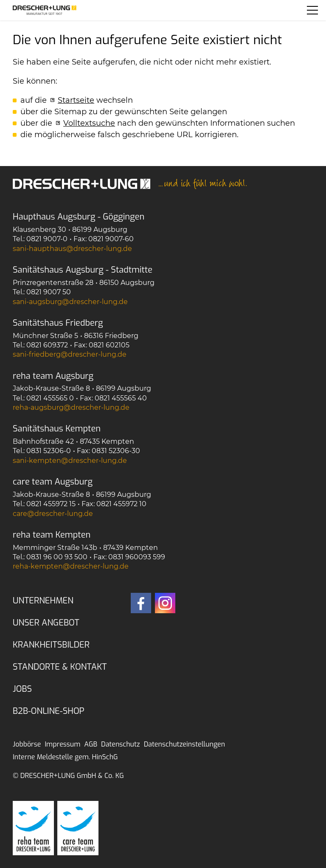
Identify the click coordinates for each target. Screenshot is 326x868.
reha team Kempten (52, 535)
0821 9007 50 (49, 292)
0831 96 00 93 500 (57, 557)
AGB (91, 744)
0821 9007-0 (47, 239)
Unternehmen (43, 601)
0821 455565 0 (50, 398)
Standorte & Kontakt (60, 667)
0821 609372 (47, 345)
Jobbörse (27, 744)
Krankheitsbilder (51, 645)
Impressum (62, 744)
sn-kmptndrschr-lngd (70, 461)
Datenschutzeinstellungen (184, 744)
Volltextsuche (89, 123)
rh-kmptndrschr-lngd (71, 566)
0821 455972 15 (51, 504)
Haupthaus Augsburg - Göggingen (79, 217)
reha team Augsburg (53, 376)
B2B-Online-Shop (49, 711)
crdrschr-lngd (53, 514)
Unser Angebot (46, 623)
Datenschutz (121, 744)
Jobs (22, 689)
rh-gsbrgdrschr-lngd (71, 407)
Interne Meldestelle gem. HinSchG (65, 757)
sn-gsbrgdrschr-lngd (70, 302)
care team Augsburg (53, 482)
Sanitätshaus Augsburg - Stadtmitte (83, 270)
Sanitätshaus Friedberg (58, 323)
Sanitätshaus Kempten (57, 429)
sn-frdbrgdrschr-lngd (70, 354)
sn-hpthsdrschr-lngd (72, 249)
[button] (312, 10)
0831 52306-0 (49, 451)
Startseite (76, 100)
